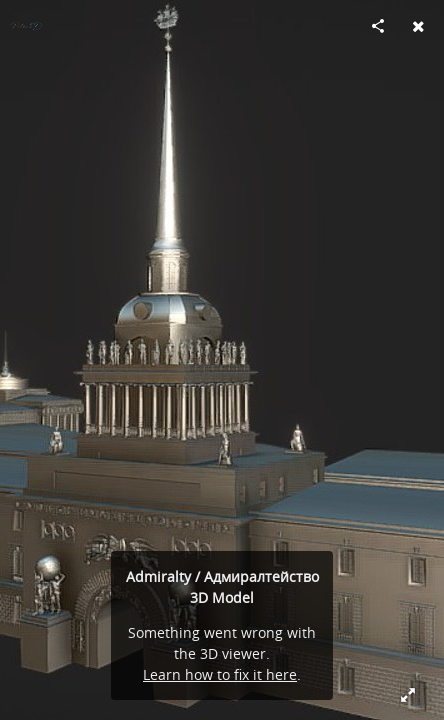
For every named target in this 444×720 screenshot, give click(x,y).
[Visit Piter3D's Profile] (26, 26)
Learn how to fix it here (220, 674)
